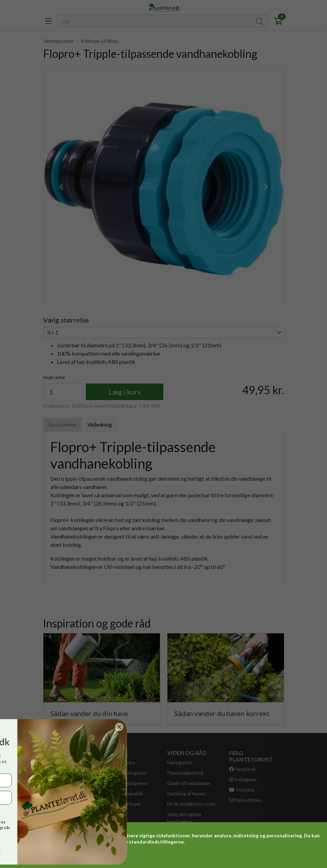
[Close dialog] (39, 727)
